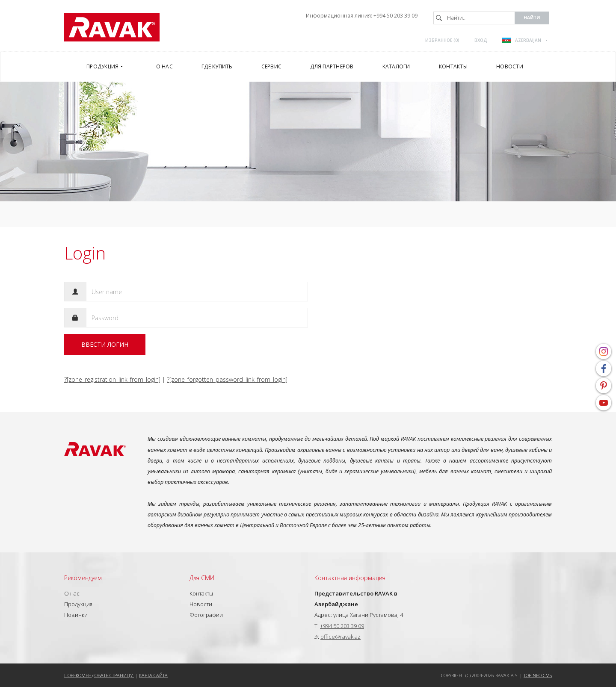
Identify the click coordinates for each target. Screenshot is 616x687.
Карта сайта (153, 675)
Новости (201, 604)
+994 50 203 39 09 (395, 16)
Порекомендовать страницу (99, 675)
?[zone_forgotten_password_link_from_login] (227, 379)
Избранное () (442, 40)
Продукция (78, 604)
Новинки (76, 615)
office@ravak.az (341, 637)
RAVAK (112, 27)
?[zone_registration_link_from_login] (112, 379)
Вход (481, 40)
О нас (72, 593)
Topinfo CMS (538, 675)
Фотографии (206, 615)
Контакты (201, 593)
